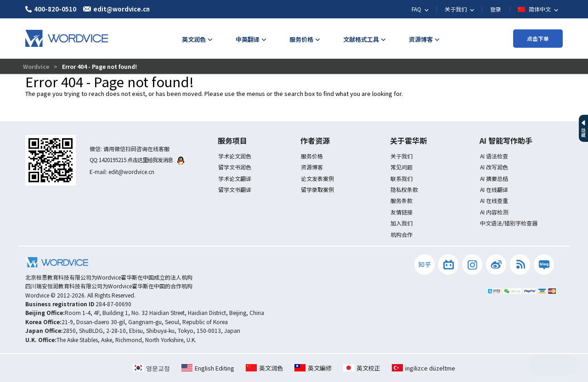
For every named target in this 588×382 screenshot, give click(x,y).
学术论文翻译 (235, 178)
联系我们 (401, 178)
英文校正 (362, 368)
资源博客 (312, 167)
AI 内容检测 (494, 212)
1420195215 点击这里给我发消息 (141, 160)
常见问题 (401, 167)
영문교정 (151, 368)
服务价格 (312, 156)
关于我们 (401, 156)
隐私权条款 (404, 189)
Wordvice (37, 66)
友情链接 (401, 212)
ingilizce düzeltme (424, 368)
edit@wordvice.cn (131, 171)
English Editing (208, 368)
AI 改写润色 (494, 167)
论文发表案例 (317, 178)
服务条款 (401, 200)
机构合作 (401, 234)
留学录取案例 (317, 189)
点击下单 (538, 38)
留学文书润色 (235, 167)
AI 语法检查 (494, 156)
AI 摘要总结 (494, 178)
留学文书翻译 (235, 189)
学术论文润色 (235, 156)
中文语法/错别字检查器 (509, 223)
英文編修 (313, 368)
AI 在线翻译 (494, 189)
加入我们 (401, 223)
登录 (496, 9)
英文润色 (264, 368)
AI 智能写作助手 (506, 140)
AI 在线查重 (494, 200)
